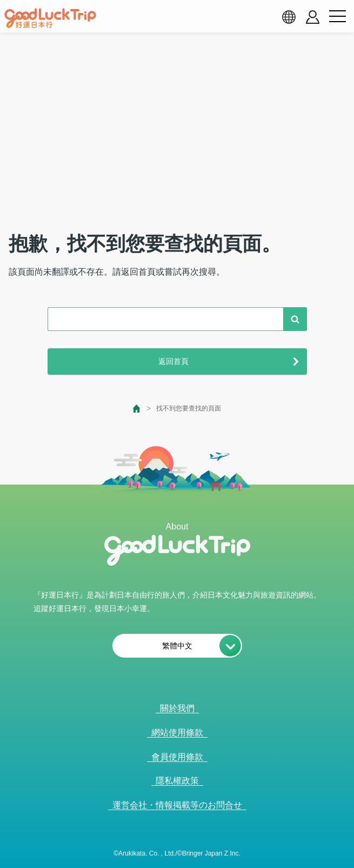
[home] (50, 18)
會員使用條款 (177, 757)
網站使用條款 (177, 733)
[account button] (313, 17)
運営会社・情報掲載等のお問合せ (177, 805)
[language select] (289, 17)
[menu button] (337, 17)
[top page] (137, 409)
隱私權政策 (177, 781)
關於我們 (177, 708)
